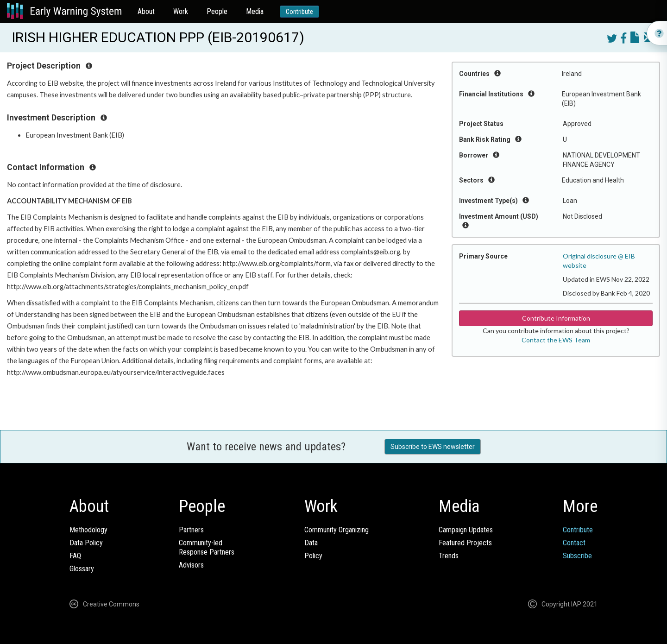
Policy (313, 556)
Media (255, 11)
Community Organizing (337, 530)
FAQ (75, 556)
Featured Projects (465, 543)
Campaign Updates (466, 530)
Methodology (88, 530)
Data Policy (86, 543)
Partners (191, 530)
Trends (449, 556)
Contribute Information (556, 318)
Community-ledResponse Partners (207, 547)
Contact (574, 543)
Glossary (82, 569)
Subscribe (577, 556)
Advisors (191, 565)
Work (181, 11)
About (146, 11)
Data (311, 543)
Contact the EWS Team (556, 340)
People (217, 11)
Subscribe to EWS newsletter (433, 447)
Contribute (299, 12)
